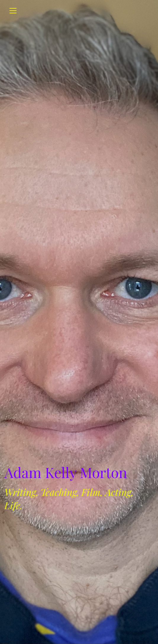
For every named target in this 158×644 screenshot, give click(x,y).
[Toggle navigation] (13, 11)
